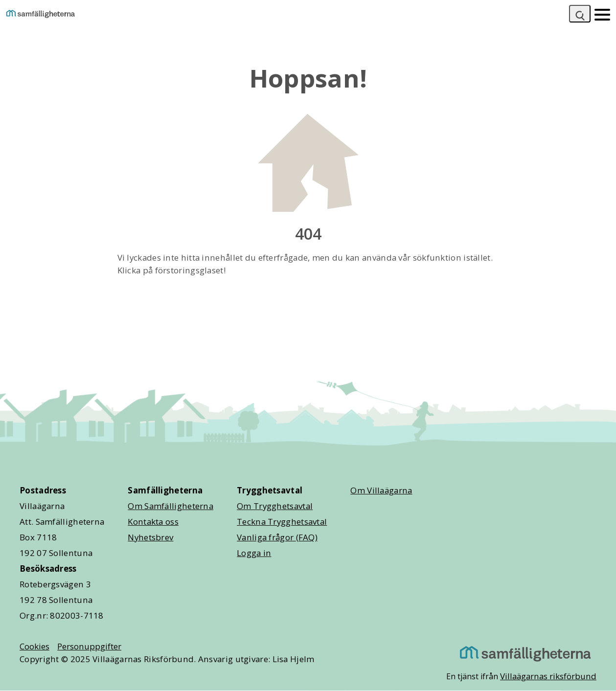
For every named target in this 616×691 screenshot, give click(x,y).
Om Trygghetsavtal (275, 506)
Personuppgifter (89, 646)
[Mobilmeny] (602, 14)
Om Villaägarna (381, 490)
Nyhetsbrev (150, 537)
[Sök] (580, 14)
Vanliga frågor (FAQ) (277, 537)
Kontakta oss (153, 522)
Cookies (34, 646)
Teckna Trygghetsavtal (282, 522)
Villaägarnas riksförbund (548, 676)
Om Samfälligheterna (171, 506)
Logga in (254, 553)
